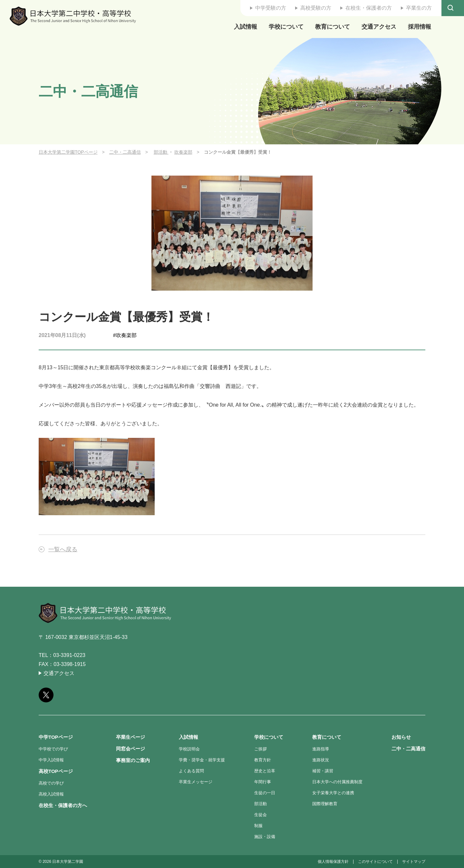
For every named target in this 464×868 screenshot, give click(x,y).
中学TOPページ (56, 737)
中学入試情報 (51, 760)
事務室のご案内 (133, 760)
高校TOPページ (56, 771)
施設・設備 (265, 837)
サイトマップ (414, 862)
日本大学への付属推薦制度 (337, 782)
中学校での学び (53, 749)
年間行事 (263, 782)
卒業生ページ (130, 737)
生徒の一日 (265, 793)
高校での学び (51, 783)
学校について (286, 27)
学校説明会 (189, 749)
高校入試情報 (51, 794)
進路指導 (321, 749)
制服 (258, 826)
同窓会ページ (130, 749)
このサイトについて (375, 862)
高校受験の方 (316, 8)
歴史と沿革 (265, 771)
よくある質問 (191, 771)
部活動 (161, 152)
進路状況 (321, 760)
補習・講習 (323, 771)
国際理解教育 (325, 804)
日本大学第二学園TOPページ (68, 152)
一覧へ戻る (63, 549)
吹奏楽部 (183, 152)
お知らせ (401, 737)
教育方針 (263, 760)
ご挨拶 (261, 749)
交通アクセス (379, 27)
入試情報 (246, 27)
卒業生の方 (419, 8)
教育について (333, 27)
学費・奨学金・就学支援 (202, 760)
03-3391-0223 (69, 655)
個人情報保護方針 (333, 862)
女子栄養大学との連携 (333, 793)
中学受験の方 (271, 8)
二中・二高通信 (125, 152)
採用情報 (420, 27)
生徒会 (261, 815)
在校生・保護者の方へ (63, 805)
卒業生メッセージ (196, 782)
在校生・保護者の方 (369, 8)
